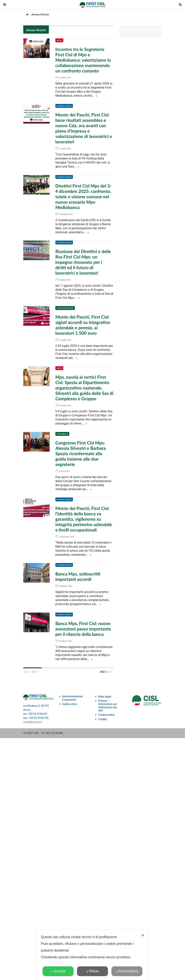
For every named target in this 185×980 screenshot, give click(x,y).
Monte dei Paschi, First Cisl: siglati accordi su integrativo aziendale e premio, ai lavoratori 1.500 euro (83, 324)
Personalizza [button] (127, 971)
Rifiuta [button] (92, 971)
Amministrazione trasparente (73, 696)
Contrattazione (65, 307)
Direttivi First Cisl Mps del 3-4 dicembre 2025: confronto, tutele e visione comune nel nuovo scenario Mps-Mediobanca (83, 196)
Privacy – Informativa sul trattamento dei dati (108, 703)
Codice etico (70, 702)
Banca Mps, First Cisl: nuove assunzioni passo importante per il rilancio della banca (83, 626)
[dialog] (92, 955)
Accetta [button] (58, 971)
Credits (103, 717)
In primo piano (64, 106)
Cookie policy (106, 712)
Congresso (62, 432)
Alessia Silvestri (36, 30)
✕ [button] (143, 935)
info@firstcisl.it (33, 720)
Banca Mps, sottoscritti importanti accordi (78, 575)
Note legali (105, 694)
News (59, 40)
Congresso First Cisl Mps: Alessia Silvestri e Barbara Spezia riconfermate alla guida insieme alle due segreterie (81, 452)
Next (35, 669)
